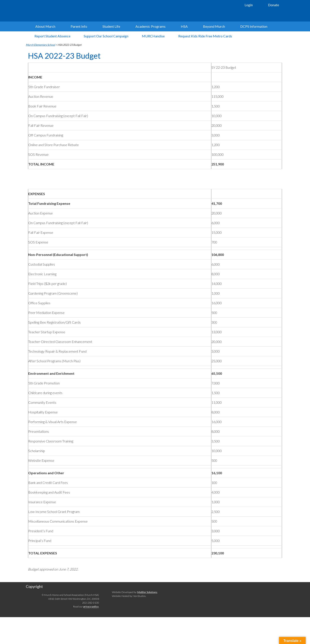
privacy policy (91, 607)
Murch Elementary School (90, 11)
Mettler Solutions (147, 593)
